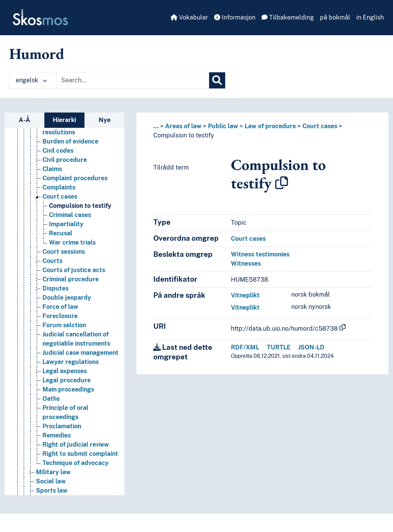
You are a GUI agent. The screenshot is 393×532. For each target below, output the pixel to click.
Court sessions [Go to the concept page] (64, 252)
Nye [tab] (105, 120)
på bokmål (335, 17)
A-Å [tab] (24, 120)
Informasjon (235, 17)
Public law (223, 126)
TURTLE (279, 347)
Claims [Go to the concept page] (52, 169)
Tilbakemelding (288, 17)
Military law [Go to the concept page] (53, 472)
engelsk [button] (31, 80)
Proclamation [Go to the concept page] (62, 426)
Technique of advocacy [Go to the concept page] (76, 463)
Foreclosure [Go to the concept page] (60, 316)
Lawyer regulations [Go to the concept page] (71, 362)
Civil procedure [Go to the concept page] (65, 160)
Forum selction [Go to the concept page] (64, 325)
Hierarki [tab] (64, 120)
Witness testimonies (260, 254)
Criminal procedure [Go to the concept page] (71, 279)
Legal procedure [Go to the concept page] (67, 380)
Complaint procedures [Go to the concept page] (75, 178)
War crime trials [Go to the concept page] (72, 242)
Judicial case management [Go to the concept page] (80, 353)
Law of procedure (270, 126)
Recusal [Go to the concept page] (61, 233)
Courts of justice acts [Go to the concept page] (74, 270)
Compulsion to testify (184, 135)
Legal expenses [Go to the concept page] (65, 371)
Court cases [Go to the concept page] (60, 197)
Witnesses (246, 264)
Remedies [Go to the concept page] (57, 435)
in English (370, 17)
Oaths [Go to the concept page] (51, 399)
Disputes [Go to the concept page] (55, 288)
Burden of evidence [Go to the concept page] (70, 141)
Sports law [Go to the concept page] (52, 490)
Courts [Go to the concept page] (52, 261)
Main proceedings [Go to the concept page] (68, 389)
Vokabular (189, 17)
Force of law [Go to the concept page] (60, 307)
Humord (37, 54)
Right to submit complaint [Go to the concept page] (80, 454)
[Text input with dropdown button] (133, 80)
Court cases (320, 126)
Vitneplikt (245, 295)
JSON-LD (311, 347)
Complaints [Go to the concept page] (59, 187)
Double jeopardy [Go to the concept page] (67, 298)
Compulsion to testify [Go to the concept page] (80, 206)
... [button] (156, 126)
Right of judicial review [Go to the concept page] (76, 445)
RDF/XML (245, 347)
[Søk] (217, 80)
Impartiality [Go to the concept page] (66, 224)
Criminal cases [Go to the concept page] (70, 215)
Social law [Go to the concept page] (51, 481)
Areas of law (183, 126)
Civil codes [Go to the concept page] (58, 151)
